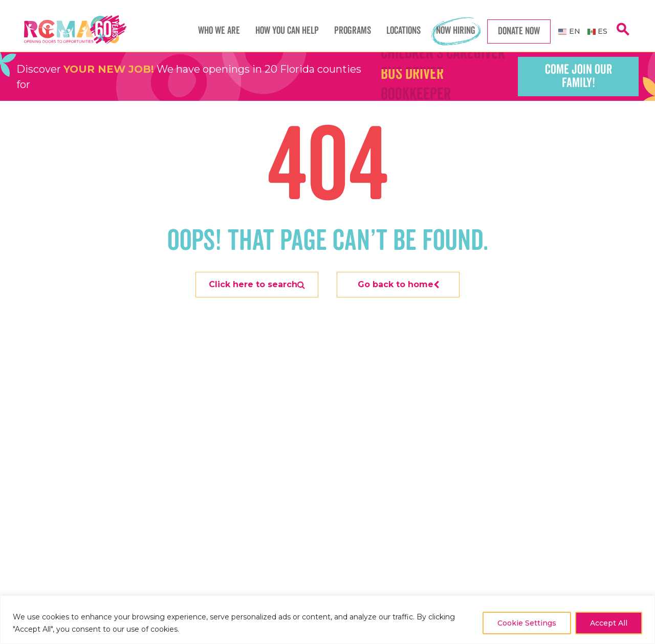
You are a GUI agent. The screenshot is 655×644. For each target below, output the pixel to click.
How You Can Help (287, 31)
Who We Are (219, 31)
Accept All (609, 623)
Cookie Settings (527, 623)
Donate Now (519, 31)
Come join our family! (578, 76)
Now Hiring (456, 31)
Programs (353, 31)
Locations (403, 31)
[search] (623, 35)
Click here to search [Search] (257, 284)
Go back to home (398, 284)
